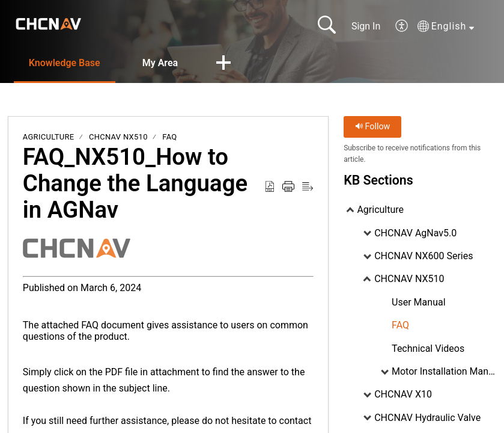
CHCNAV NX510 (118, 137)
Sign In (366, 26)
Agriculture (49, 137)
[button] (402, 26)
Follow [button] (373, 127)
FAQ (169, 137)
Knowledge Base (65, 63)
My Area (160, 63)
